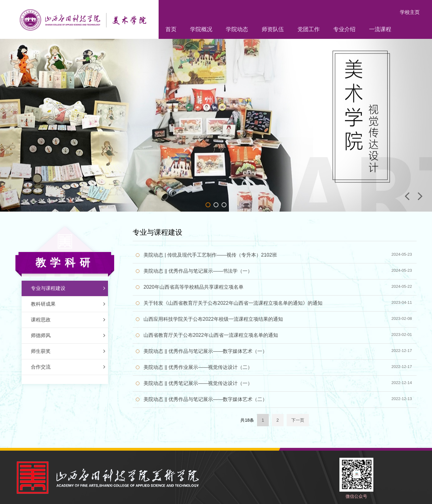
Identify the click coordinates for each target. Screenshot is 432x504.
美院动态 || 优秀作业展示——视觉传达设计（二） (198, 367)
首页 (171, 29)
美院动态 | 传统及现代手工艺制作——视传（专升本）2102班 (210, 255)
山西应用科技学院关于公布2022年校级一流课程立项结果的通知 (213, 319)
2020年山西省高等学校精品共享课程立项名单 (193, 287)
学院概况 (201, 29)
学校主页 (410, 12)
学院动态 (237, 29)
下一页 (298, 420)
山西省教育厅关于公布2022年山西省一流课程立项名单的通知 (211, 335)
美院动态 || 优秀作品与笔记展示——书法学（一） (198, 271)
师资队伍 (273, 29)
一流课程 (380, 29)
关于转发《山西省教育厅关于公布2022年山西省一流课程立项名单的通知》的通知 (233, 303)
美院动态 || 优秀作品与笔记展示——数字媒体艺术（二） (205, 399)
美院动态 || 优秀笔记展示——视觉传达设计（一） (198, 383)
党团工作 (309, 29)
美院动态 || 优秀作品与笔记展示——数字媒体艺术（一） (205, 351)
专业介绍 (344, 29)
